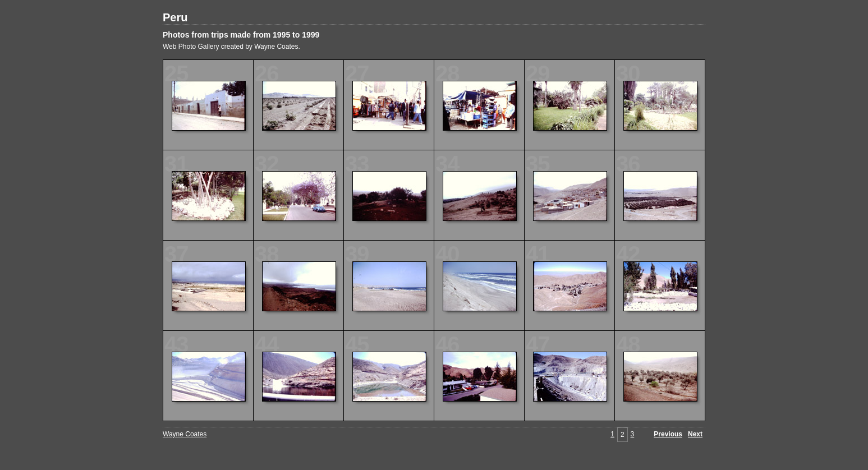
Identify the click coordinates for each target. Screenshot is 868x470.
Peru (175, 17)
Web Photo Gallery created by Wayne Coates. (231, 47)
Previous (668, 434)
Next (695, 434)
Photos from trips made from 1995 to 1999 (241, 35)
